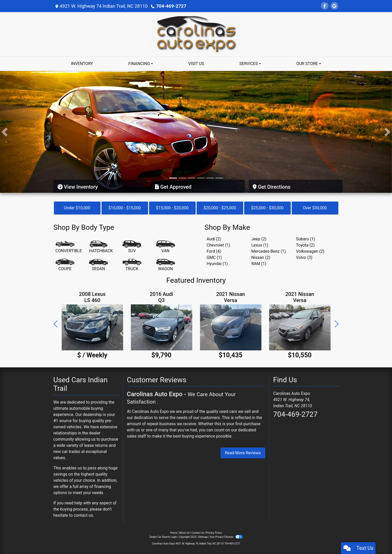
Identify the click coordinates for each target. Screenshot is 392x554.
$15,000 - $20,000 (172, 208)
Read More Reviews (243, 453)
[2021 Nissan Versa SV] (231, 327)
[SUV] (132, 247)
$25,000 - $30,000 (267, 208)
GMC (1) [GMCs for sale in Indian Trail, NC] (214, 257)
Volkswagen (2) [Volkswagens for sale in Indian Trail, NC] (310, 251)
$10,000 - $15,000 (125, 208)
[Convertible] (69, 247)
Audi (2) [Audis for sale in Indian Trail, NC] (214, 239)
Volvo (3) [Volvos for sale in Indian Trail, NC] (304, 257)
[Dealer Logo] (196, 34)
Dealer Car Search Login (163, 537)
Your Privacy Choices (226, 537)
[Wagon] (166, 265)
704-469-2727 (171, 6)
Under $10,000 (77, 208)
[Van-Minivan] (166, 247)
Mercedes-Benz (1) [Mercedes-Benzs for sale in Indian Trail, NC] (269, 251)
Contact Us (198, 533)
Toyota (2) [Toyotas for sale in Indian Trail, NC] (305, 245)
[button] (4, 132)
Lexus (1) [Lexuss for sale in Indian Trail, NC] (260, 245)
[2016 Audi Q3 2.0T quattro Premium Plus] (162, 327)
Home (174, 533)
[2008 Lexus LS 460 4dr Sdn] (92, 327)
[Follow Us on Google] (334, 6)
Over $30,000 (315, 208)
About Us (184, 533)
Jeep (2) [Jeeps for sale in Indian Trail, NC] (259, 239)
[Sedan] (98, 265)
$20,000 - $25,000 (220, 208)
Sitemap (203, 537)
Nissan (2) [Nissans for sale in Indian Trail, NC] (261, 257)
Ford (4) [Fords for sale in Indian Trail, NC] (214, 251)
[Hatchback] (101, 247)
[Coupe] (65, 265)
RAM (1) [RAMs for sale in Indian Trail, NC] (259, 264)
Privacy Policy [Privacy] (214, 533)
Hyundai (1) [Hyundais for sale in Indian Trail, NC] (217, 264)
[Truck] (132, 265)
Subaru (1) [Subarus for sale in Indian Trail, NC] (306, 239)
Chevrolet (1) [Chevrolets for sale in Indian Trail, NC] (218, 245)
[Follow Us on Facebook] (325, 6)
